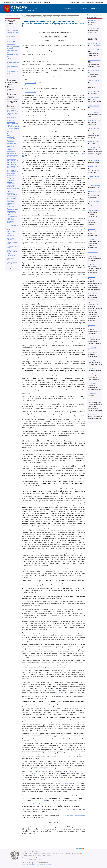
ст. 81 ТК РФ (91, 264)
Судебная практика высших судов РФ (35, 15)
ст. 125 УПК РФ (92, 360)
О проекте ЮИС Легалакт (24, 2)
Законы (75, 8)
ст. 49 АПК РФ (92, 394)
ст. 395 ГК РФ (92, 239)
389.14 (72, 815)
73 (45, 801)
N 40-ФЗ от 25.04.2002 (94, 37)
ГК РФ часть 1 (11, 37)
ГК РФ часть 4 (11, 44)
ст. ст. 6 (65, 783)
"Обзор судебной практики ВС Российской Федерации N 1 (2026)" (12, 220)
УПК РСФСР (10, 269)
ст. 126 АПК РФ (92, 383)
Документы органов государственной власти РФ (13, 101)
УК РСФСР (10, 266)
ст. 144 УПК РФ (92, 348)
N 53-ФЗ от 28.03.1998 (94, 202)
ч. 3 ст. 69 (37, 95)
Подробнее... (15, 225)
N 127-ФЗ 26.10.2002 (93, 166)
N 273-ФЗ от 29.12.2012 (94, 43)
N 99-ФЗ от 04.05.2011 (94, 129)
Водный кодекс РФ (12, 30)
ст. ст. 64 (41, 801)
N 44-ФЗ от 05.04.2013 (94, 185)
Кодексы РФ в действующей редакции (11, 22)
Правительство (96, 8)
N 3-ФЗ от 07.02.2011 (93, 106)
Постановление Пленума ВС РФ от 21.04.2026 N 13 (12, 166)
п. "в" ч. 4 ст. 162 (31, 88)
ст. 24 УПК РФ (92, 369)
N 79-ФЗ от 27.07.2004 (94, 50)
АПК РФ (9, 25)
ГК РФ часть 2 (11, 39)
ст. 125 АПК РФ (92, 415)
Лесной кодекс (11, 69)
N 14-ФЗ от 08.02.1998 (94, 141)
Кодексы (67, 8)
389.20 (77, 815)
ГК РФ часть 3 (11, 41)
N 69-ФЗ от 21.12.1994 (93, 29)
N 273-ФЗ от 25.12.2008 (94, 81)
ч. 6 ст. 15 (34, 801)
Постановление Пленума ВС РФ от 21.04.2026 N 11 (12, 161)
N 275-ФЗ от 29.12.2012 (94, 60)
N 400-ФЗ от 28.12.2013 (94, 20)
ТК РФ (9, 74)
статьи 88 (36, 698)
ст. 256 (61, 693)
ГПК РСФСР (10, 236)
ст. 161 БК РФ (91, 325)
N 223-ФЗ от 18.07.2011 (94, 148)
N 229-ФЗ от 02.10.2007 (94, 191)
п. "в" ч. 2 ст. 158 (31, 92)
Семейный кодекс (12, 71)
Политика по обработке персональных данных (38, 864)
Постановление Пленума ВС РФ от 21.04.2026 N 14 (12, 172)
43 (69, 783)
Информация (9, 2)
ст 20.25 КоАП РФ (93, 252)
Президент (84, 8)
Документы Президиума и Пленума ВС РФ (11, 106)
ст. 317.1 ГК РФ (92, 229)
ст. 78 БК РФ (91, 277)
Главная (59, 8)
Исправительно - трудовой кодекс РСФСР (12, 252)
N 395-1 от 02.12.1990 (93, 210)
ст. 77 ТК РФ (91, 337)
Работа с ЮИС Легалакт (42, 2)
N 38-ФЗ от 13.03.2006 (94, 91)
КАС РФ (9, 58)
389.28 (83, 815)
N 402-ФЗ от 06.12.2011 (94, 112)
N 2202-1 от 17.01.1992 (93, 160)
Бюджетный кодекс (13, 28)
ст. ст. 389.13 (65, 815)
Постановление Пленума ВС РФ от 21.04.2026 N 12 (12, 155)
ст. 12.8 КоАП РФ (92, 294)
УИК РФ (9, 76)
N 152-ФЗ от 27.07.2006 (94, 177)
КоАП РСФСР (11, 256)
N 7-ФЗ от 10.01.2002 (93, 98)
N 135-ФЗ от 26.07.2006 (94, 121)
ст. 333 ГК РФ (92, 221)
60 (72, 783)
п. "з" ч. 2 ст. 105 (31, 83)
